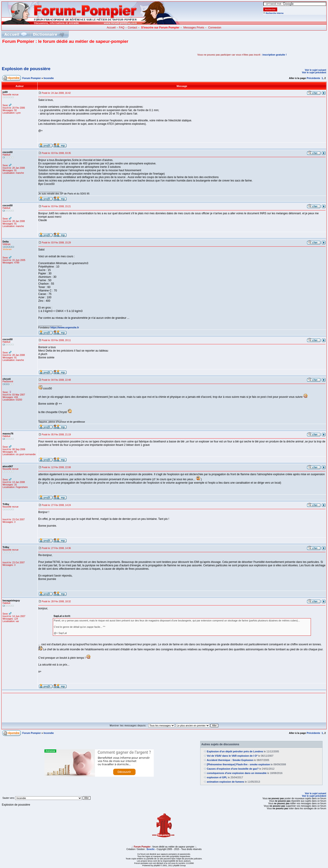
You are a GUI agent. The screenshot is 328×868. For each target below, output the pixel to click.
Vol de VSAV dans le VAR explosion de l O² (232, 756)
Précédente (313, 78)
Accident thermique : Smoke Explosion (230, 760)
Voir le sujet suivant (315, 70)
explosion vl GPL (217, 777)
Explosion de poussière (26, 69)
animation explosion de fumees (225, 782)
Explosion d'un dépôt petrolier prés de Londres (235, 751)
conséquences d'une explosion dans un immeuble (237, 773)
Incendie (49, 78)
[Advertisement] (56, 55)
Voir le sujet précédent (314, 73)
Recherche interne (275, 13)
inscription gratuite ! (274, 55)
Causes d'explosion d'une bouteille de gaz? (233, 769)
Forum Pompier (32, 78)
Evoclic (151, 849)
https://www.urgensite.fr (65, 327)
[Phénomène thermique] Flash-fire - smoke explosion (238, 764)
